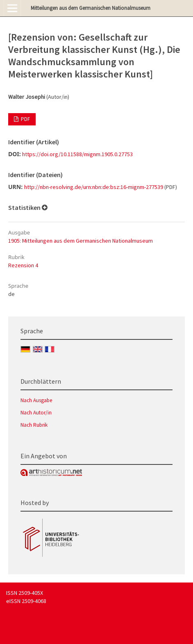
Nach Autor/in (36, 413)
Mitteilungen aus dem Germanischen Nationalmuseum (91, 8)
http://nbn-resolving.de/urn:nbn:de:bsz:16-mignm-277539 (94, 187)
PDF (25, 119)
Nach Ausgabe (36, 400)
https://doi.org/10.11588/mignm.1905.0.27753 (77, 154)
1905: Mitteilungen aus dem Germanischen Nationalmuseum (81, 241)
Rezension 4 (23, 265)
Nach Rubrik (34, 425)
